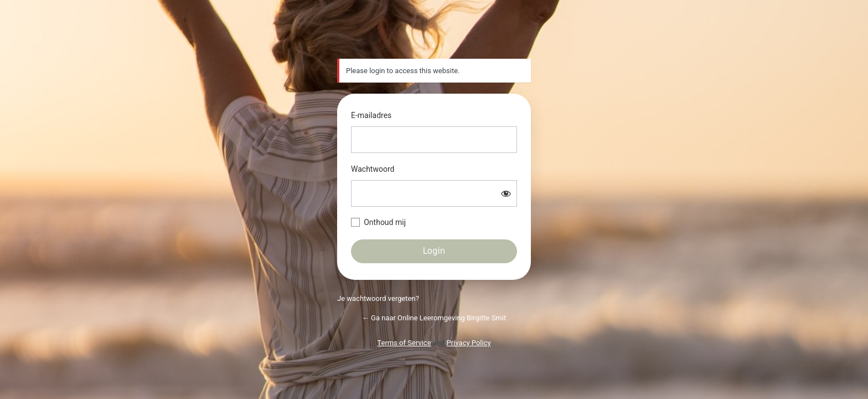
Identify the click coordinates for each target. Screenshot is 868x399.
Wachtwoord (373, 169)
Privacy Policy (469, 343)
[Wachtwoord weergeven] (506, 193)
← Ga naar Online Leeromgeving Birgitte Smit (434, 318)
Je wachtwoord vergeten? (378, 298)
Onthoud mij (385, 222)
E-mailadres (371, 115)
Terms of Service (404, 343)
